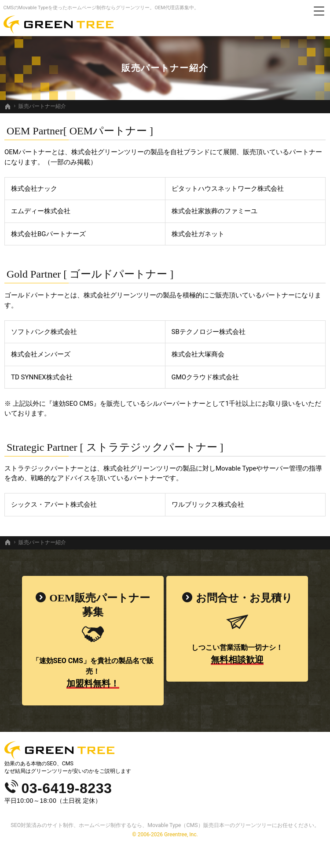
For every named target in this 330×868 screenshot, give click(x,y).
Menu (319, 11)
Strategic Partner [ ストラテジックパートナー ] (115, 447)
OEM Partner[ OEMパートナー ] (80, 131)
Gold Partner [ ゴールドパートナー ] (90, 274)
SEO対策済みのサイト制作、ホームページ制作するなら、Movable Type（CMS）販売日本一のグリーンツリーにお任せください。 (165, 825)
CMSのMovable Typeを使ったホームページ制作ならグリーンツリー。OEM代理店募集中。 (101, 8)
